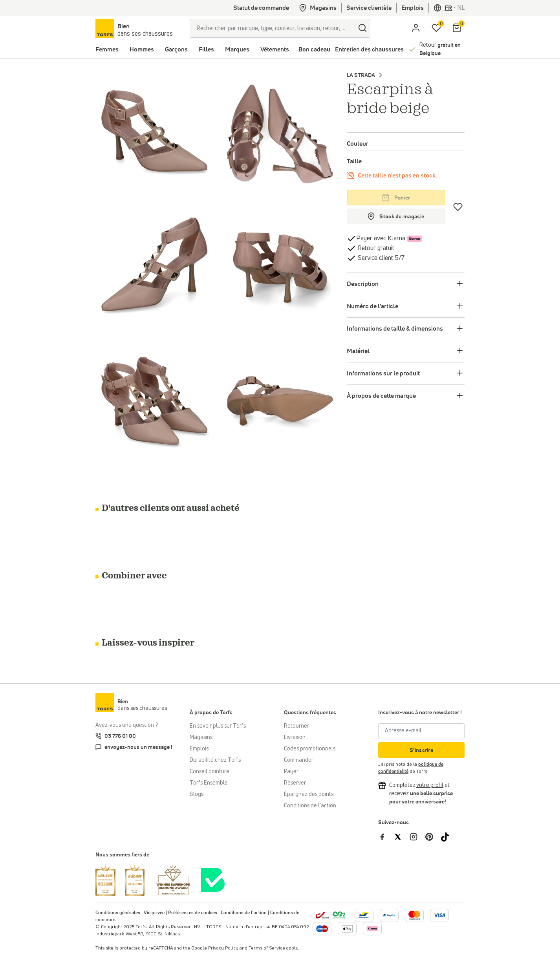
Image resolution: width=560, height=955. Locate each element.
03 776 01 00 (120, 736)
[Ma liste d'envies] (436, 28)
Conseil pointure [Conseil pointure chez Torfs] (210, 772)
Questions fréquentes (310, 713)
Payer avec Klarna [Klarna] (381, 238)
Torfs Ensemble (209, 783)
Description (363, 284)
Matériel (358, 351)
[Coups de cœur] (458, 207)
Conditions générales (118, 913)
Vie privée (154, 913)
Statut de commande (261, 8)
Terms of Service (267, 948)
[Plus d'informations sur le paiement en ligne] (364, 915)
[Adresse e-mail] (421, 731)
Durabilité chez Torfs (215, 760)
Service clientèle (369, 8)
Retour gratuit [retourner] (375, 248)
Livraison (295, 737)
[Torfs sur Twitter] (402, 837)
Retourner (296, 726)
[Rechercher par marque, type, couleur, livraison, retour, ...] (272, 28)
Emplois (413, 8)
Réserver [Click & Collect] (295, 783)
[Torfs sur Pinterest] (433, 837)
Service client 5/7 (380, 258)
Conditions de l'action (310, 806)
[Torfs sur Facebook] (386, 837)
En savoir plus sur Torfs (218, 726)
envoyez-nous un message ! (138, 747)
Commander (299, 760)
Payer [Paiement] (291, 772)
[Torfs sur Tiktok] (448, 837)
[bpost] (330, 915)
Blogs (197, 794)
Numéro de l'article (372, 306)
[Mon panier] (457, 28)
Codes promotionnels (310, 749)
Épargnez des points (309, 794)
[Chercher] (362, 28)
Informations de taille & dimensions (395, 329)
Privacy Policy (223, 948)
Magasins (318, 8)
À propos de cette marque (381, 396)
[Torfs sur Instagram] (417, 837)
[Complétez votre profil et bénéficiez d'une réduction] (430, 785)
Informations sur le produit (383, 373)
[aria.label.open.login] (416, 28)
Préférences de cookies (193, 913)
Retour (440, 49)
